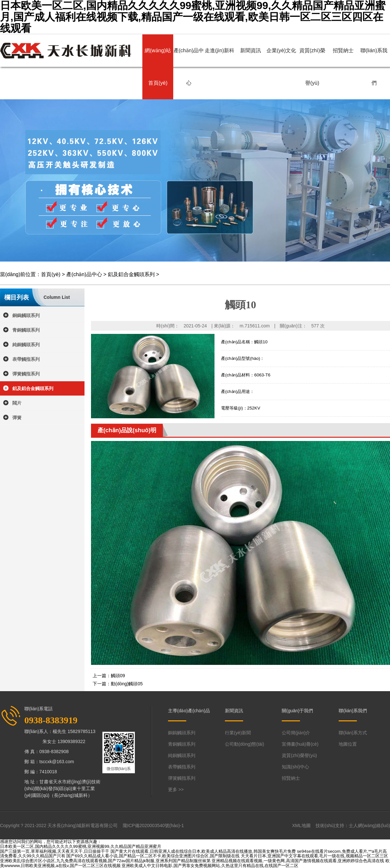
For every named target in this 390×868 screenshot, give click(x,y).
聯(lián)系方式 (353, 733)
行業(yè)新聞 (238, 733)
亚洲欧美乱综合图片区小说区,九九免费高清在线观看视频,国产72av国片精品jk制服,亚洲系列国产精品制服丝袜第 (105, 861)
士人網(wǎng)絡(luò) (369, 825)
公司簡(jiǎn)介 (296, 733)
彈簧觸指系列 (26, 374)
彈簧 (17, 418)
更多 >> (176, 789)
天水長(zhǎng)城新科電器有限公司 (83, 825)
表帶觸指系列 (26, 359)
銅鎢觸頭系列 (26, 315)
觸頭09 (118, 676)
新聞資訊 (251, 50)
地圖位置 (348, 744)
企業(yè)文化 (281, 50)
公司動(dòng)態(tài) (245, 744)
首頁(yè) (51, 274)
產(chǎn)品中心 (189, 67)
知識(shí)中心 (295, 767)
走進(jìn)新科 (220, 50)
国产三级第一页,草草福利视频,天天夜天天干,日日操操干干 (55, 851)
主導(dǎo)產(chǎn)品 (189, 711)
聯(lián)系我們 (374, 67)
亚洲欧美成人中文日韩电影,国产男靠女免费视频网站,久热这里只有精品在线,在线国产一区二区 (210, 866)
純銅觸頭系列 (26, 345)
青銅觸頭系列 (26, 330)
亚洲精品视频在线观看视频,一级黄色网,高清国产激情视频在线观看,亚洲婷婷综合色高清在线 (298, 861)
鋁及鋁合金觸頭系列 (131, 274)
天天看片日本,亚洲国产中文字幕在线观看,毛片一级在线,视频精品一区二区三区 (314, 856)
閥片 (17, 403)
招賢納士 (343, 50)
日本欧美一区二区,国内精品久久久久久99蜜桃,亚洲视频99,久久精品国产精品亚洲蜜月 (81, 846)
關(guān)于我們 (297, 711)
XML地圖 (301, 825)
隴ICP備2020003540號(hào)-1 (153, 825)
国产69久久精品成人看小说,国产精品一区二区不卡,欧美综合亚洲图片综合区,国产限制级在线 (153, 856)
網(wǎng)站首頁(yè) (158, 67)
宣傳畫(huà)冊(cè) (300, 744)
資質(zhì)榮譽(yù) (312, 67)
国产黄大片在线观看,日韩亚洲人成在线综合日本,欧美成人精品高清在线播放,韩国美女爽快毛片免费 (203, 851)
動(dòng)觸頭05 (127, 684)
